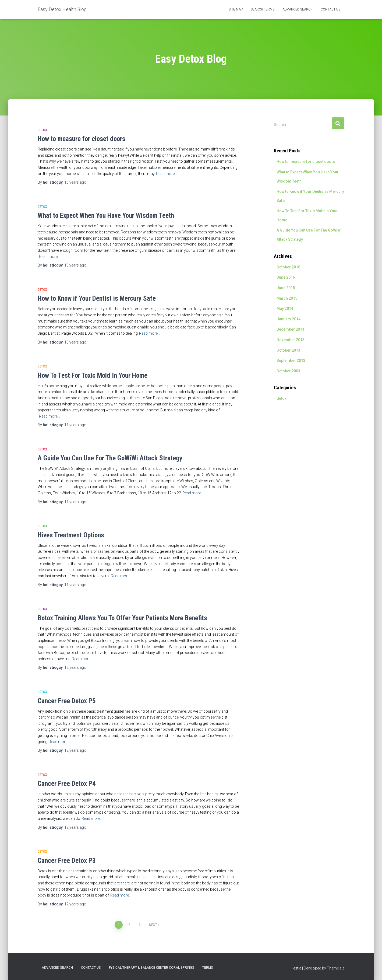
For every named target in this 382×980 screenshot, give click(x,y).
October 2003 (288, 371)
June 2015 (286, 288)
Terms (208, 968)
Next (153, 925)
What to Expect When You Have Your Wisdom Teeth (106, 216)
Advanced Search (298, 9)
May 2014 (285, 309)
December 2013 (290, 329)
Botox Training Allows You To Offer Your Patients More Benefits (122, 618)
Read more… (167, 174)
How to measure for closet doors (82, 139)
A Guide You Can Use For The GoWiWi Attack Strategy (110, 458)
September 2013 (291, 360)
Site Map (236, 9)
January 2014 (289, 319)
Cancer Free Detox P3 (67, 861)
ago (75, 182)
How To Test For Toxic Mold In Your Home (93, 375)
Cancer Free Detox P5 (67, 701)
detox (42, 130)
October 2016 (288, 267)
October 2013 (288, 350)
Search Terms (263, 9)
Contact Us (330, 9)
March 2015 (287, 298)
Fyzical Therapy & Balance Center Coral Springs (152, 968)
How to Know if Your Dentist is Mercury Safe (97, 298)
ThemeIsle (336, 968)
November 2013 (291, 340)
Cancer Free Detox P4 (67, 784)
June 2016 (286, 277)
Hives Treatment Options (71, 535)
